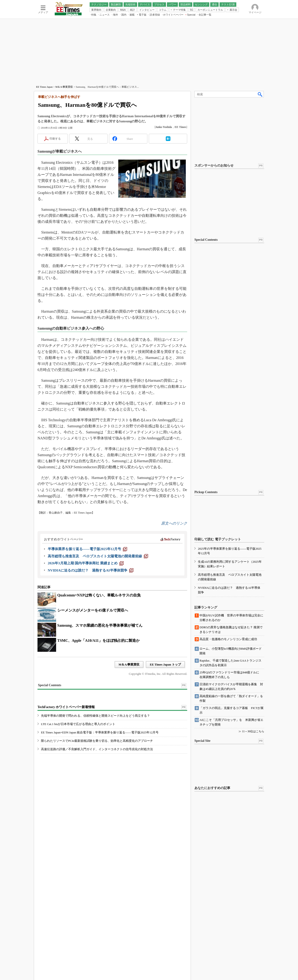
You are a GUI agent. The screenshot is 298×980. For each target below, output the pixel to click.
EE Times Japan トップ (165, 664)
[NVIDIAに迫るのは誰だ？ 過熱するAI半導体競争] (91, 570)
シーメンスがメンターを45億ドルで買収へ (93, 610)
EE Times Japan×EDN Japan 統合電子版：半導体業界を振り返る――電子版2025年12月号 (100, 732)
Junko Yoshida (164, 127)
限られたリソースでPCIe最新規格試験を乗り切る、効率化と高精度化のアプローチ (97, 741)
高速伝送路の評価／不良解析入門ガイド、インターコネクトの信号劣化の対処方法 (97, 749)
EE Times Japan (44, 87)
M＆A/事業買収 (64, 87)
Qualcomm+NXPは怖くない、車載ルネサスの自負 (99, 595)
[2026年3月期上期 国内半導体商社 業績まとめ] (86, 563)
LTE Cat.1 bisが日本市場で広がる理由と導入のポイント (78, 724)
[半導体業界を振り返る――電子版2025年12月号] (87, 549)
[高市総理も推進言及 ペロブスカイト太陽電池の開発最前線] (98, 556)
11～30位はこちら (253, 731)
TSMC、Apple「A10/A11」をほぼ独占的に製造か (98, 641)
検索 (260, 94)
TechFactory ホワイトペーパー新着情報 (66, 707)
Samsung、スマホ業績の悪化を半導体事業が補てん (100, 625)
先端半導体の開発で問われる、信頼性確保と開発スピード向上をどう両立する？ (95, 716)
